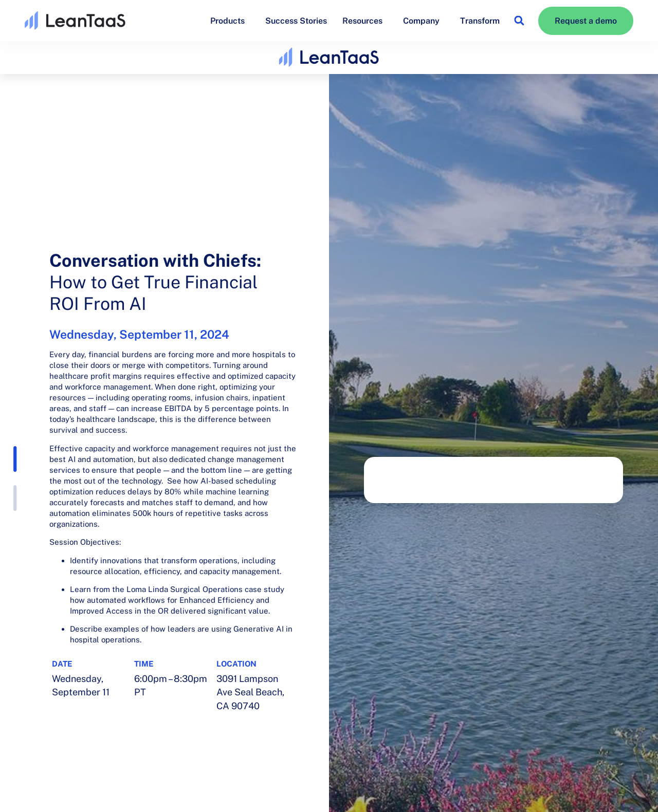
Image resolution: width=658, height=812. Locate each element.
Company (424, 21)
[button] (519, 21)
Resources (365, 21)
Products (230, 21)
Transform (480, 21)
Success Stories (296, 21)
